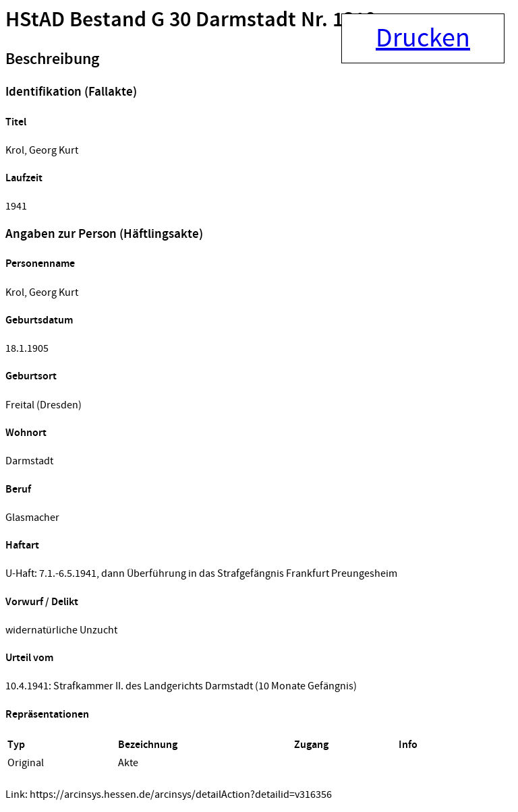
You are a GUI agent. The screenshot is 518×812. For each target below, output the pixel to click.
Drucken (423, 38)
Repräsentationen (47, 715)
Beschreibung (52, 59)
